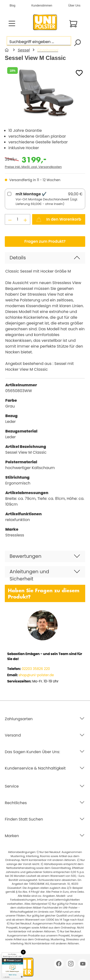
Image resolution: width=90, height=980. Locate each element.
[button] (45, 258)
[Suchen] (77, 42)
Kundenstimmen (42, 6)
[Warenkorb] (73, 24)
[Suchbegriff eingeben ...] (39, 41)
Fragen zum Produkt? (45, 241)
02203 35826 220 (35, 669)
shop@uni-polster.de (36, 675)
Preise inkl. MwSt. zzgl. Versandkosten (33, 167)
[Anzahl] (18, 219)
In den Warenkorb (59, 219)
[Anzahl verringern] (10, 219)
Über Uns (74, 6)
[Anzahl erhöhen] (25, 219)
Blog (12, 6)
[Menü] (12, 23)
